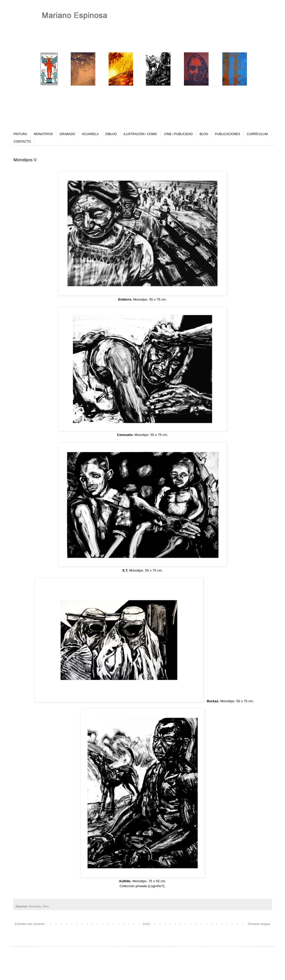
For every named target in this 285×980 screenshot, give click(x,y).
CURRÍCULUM (257, 134)
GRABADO (67, 134)
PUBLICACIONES (227, 134)
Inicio (146, 924)
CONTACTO (22, 142)
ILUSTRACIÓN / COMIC (141, 134)
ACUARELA (90, 134)
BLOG (204, 134)
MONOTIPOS (43, 134)
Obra (46, 906)
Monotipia (35, 906)
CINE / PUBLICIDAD (178, 134)
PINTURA (20, 134)
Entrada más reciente (30, 924)
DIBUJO (111, 134)
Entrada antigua (259, 924)
